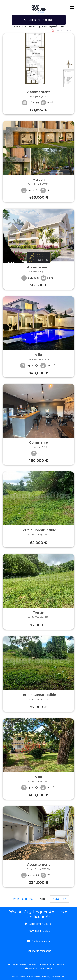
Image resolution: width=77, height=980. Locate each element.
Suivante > (60, 899)
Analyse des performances (39, 968)
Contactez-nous (41, 941)
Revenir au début (22, 899)
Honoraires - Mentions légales (22, 964)
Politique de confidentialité (52, 964)
